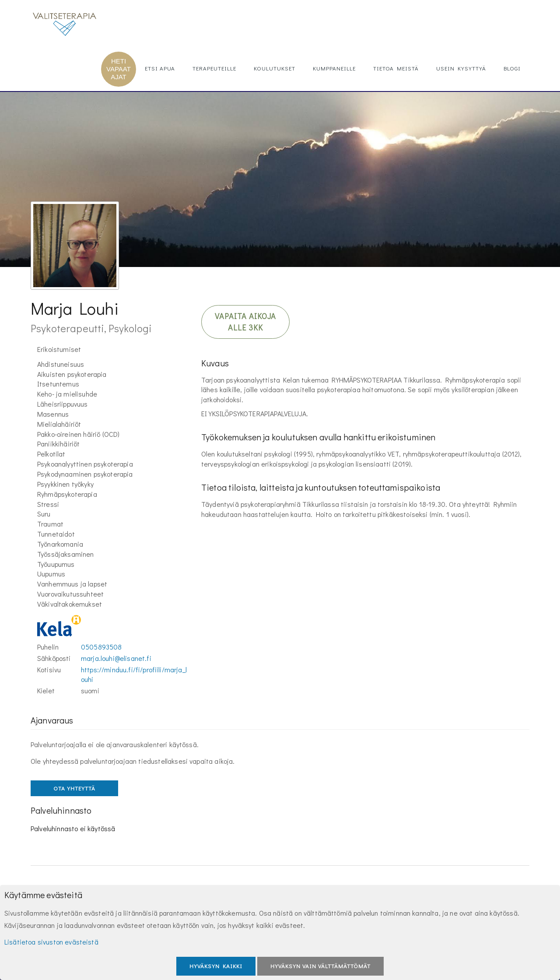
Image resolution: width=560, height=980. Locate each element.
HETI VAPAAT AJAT (119, 69)
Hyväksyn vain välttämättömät (320, 966)
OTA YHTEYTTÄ (74, 788)
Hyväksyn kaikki (216, 966)
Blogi (512, 68)
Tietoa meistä (396, 68)
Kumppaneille (334, 68)
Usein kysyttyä (461, 68)
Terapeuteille (214, 68)
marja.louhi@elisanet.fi (116, 658)
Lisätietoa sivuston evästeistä (51, 942)
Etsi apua (160, 68)
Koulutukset (275, 68)
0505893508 (101, 647)
